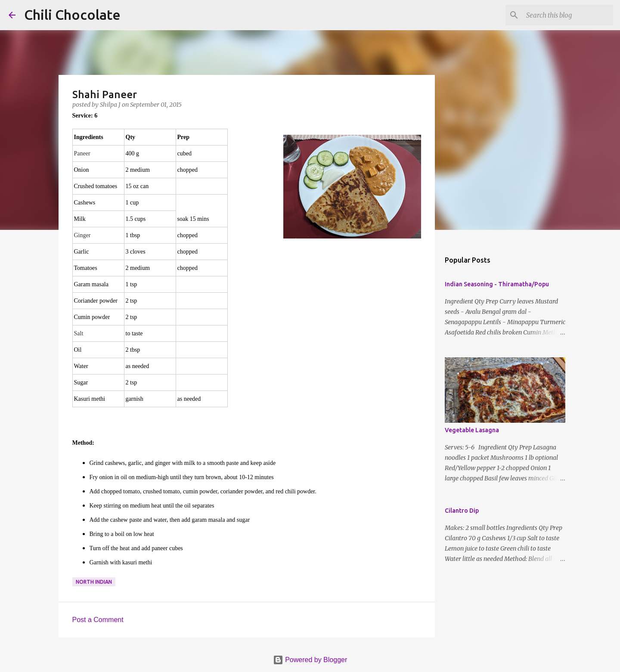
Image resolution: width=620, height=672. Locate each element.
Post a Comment (98, 620)
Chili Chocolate (72, 15)
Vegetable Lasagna (472, 430)
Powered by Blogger (310, 660)
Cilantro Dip (462, 511)
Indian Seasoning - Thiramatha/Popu (497, 284)
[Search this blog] (568, 15)
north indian (94, 582)
